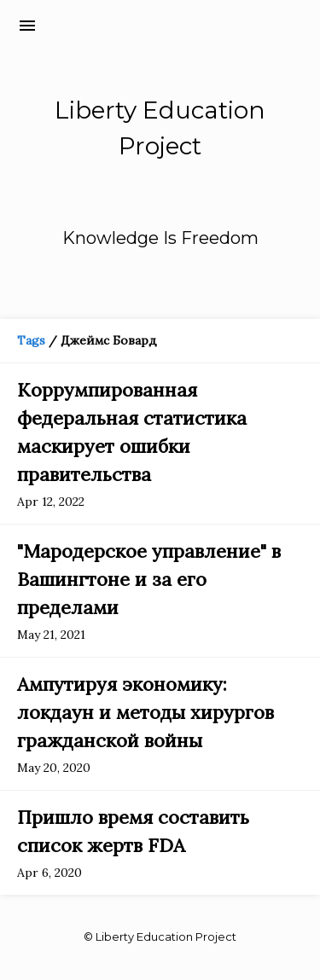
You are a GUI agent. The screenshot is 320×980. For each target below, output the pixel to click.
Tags (31, 340)
